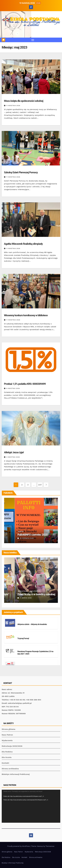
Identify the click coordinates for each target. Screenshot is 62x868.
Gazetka (21, 531)
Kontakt (5, 763)
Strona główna (8, 729)
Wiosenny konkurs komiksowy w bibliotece (26, 315)
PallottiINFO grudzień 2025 (21, 535)
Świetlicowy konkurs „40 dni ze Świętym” (29, 594)
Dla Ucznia (7, 757)
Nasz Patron (7, 735)
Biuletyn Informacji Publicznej (16, 774)
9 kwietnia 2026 (13, 388)
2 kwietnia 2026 (13, 457)
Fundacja (8, 380)
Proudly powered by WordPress (19, 846)
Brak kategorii (10, 97)
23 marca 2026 (15, 598)
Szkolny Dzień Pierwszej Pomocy (21, 172)
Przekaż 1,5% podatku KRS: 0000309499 (25, 384)
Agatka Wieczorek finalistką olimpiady (23, 244)
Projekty (21, 622)
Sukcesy (19, 240)
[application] (31, 806)
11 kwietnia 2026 (13, 106)
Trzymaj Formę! (23, 638)
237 (40, 485)
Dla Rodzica (7, 752)
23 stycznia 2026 (16, 538)
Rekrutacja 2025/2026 (12, 746)
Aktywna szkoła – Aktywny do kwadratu (32, 624)
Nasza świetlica (24, 591)
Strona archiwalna (10, 769)
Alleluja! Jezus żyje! (14, 452)
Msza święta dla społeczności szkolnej (24, 101)
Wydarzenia (7, 740)
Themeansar (50, 846)
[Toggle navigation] (33, 40)
